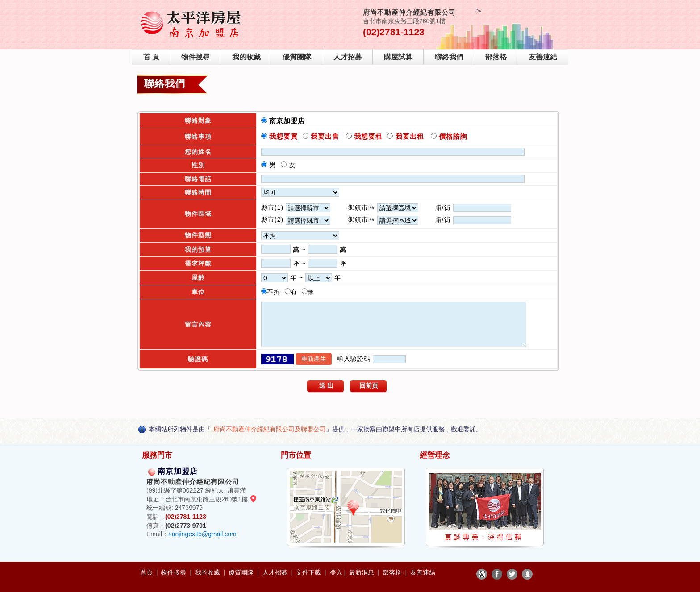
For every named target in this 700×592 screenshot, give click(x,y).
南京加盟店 (289, 121)
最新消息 (362, 572)
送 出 (326, 385)
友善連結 (543, 57)
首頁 (147, 572)
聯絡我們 (449, 57)
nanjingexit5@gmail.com (202, 534)
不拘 (276, 292)
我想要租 (368, 136)
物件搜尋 (196, 57)
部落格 (496, 57)
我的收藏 (246, 57)
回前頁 (369, 385)
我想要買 (283, 136)
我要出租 (408, 136)
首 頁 (151, 57)
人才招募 (348, 57)
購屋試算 (398, 57)
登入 (336, 572)
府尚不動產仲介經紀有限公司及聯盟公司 (270, 429)
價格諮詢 (452, 136)
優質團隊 (297, 57)
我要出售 (324, 136)
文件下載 (309, 572)
